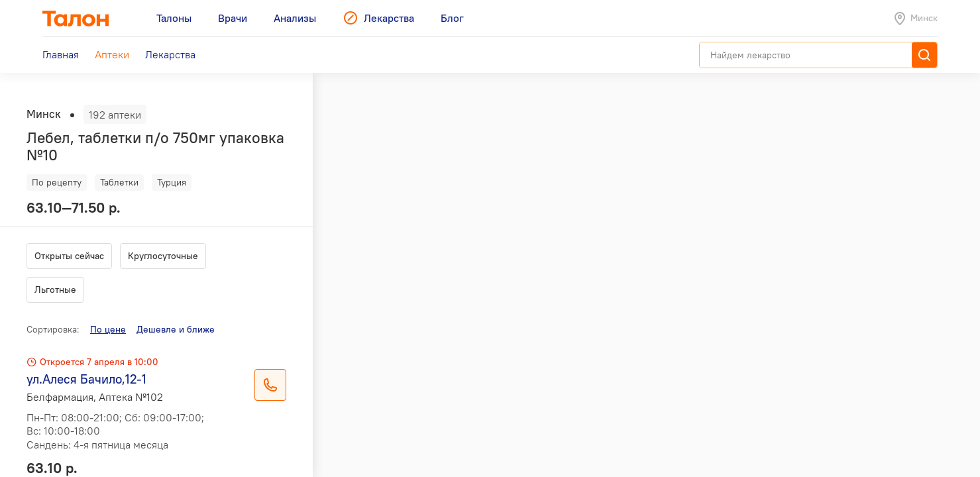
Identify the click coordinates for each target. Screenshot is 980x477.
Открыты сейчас (69, 256)
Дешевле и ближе (176, 329)
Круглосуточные (163, 256)
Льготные (55, 290)
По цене (108, 329)
